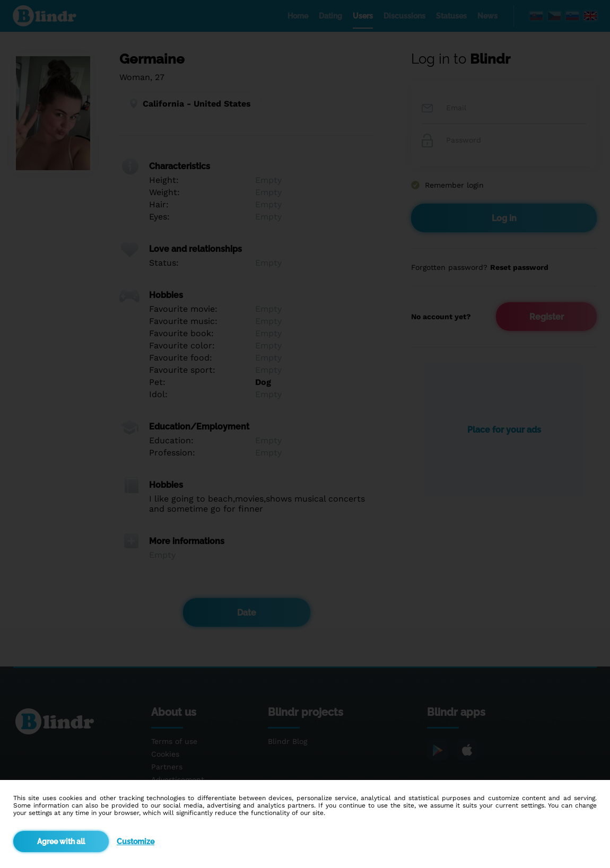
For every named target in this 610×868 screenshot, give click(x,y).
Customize (136, 841)
